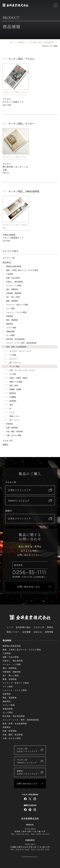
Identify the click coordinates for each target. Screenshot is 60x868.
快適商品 (8, 424)
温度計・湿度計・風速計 (16, 378)
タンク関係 (9, 335)
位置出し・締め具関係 (13, 282)
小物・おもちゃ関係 (12, 435)
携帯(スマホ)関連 (13, 382)
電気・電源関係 (10, 320)
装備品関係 (9, 331)
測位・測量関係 (10, 289)
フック (9, 412)
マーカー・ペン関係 (12, 286)
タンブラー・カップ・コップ (17, 351)
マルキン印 (7, 441)
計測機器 (10, 397)
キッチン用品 (12, 366)
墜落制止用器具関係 (12, 266)
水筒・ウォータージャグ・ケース (19, 370)
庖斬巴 (6, 445)
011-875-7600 (23, 849)
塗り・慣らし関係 (11, 297)
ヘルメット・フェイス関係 (14, 312)
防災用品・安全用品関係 (14, 339)
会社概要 (27, 632)
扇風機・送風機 (13, 389)
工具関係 (8, 274)
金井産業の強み (23, 627)
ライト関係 (9, 309)
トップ (10, 627)
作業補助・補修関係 (12, 293)
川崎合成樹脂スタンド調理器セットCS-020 (13, 238)
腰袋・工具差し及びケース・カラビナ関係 (20, 270)
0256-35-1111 (29, 572)
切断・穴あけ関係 (11, 278)
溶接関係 (8, 316)
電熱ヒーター (12, 416)
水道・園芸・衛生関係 (13, 431)
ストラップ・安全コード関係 (15, 305)
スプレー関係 (9, 328)
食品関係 (10, 401)
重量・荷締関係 (10, 301)
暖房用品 (10, 393)
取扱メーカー (13, 632)
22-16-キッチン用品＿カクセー (15, 157)
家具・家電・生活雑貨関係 (14, 347)
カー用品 (10, 374)
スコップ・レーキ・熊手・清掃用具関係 (19, 343)
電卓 (8, 405)
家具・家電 (11, 386)
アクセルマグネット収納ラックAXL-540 (13, 102)
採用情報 (49, 632)
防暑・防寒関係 (10, 428)
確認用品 (8, 324)
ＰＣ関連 (10, 355)
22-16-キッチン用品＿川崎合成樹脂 (15, 226)
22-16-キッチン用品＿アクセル (15, 92)
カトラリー (11, 359)
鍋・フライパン (13, 363)
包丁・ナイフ (12, 420)
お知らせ (38, 632)
